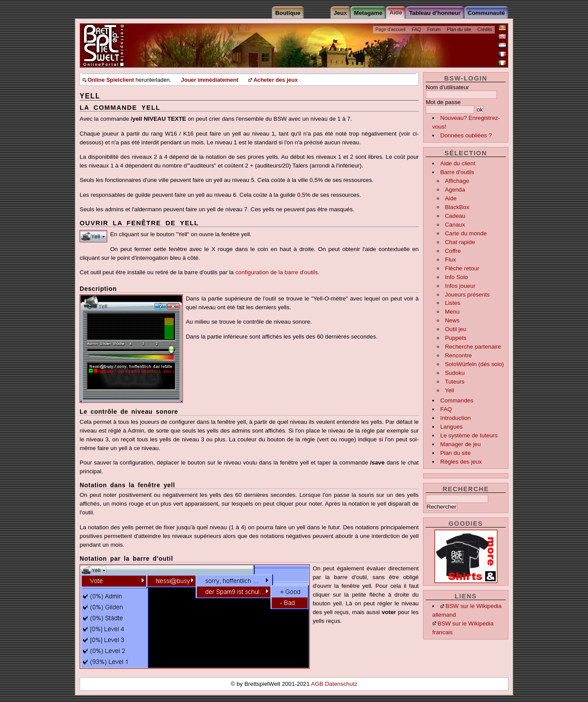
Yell (450, 390)
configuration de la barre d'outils (277, 272)
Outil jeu (456, 329)
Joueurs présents (467, 295)
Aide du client (458, 163)
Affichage (457, 181)
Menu (452, 312)
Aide (451, 198)
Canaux (455, 225)
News (452, 320)
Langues (451, 427)
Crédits (485, 29)
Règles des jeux (461, 462)
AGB (318, 684)
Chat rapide (460, 242)
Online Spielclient (111, 80)
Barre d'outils (457, 172)
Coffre (453, 251)
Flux (450, 260)
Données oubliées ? (466, 135)
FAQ (416, 29)
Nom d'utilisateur (447, 87)
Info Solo (457, 277)
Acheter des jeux (275, 80)
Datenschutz (341, 684)
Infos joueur (460, 286)
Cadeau (455, 216)
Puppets (456, 338)
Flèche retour (462, 268)
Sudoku (455, 373)
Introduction (455, 418)
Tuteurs (455, 382)
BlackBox (457, 207)
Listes (453, 303)
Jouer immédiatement (210, 80)
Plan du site (459, 29)
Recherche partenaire (473, 347)
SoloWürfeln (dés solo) (474, 364)
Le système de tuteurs (469, 435)
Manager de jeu (460, 444)
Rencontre (458, 355)
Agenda (455, 190)
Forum (434, 29)
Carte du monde (466, 233)
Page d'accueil (390, 29)
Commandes (457, 400)
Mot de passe (443, 102)
